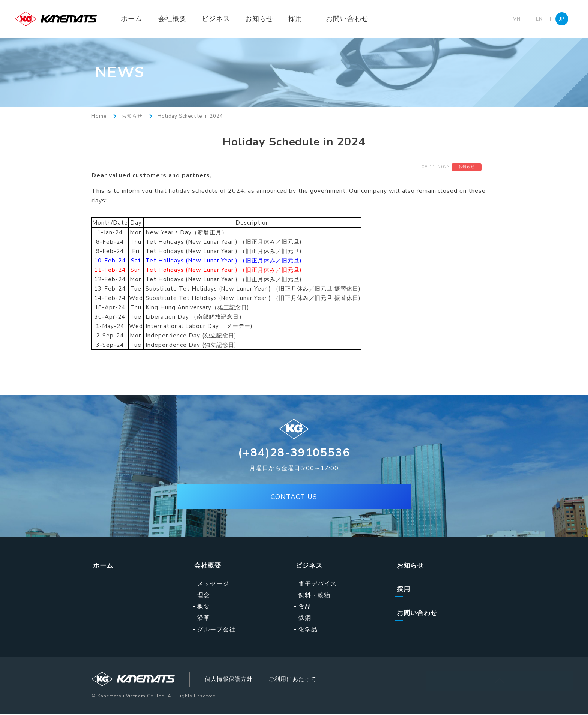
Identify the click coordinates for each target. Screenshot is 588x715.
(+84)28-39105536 (294, 453)
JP (562, 19)
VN (517, 19)
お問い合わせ (356, 19)
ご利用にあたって (307, 679)
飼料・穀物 (314, 595)
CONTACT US (294, 498)
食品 (305, 606)
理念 (204, 595)
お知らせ (268, 19)
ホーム (140, 19)
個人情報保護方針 (238, 679)
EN (539, 19)
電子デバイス (318, 584)
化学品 (308, 629)
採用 (304, 19)
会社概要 (181, 19)
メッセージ (213, 584)
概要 (204, 606)
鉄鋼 (305, 618)
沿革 (204, 618)
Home (99, 116)
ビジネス (224, 19)
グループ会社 (216, 629)
